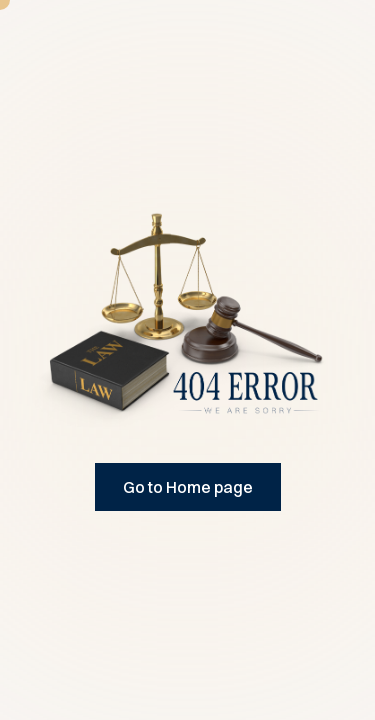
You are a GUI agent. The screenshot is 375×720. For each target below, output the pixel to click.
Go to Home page (188, 487)
